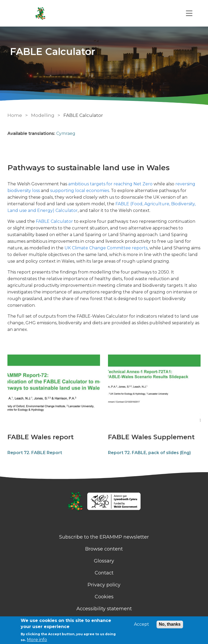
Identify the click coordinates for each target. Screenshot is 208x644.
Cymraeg (66, 133)
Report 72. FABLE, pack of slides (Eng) (149, 453)
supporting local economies (80, 191)
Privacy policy (104, 585)
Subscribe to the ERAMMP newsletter (104, 537)
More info (37, 640)
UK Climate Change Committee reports (106, 248)
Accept (142, 624)
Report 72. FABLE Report (35, 453)
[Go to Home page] (40, 13)
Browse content (104, 549)
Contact (104, 573)
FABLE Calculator (54, 221)
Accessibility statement (104, 609)
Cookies (104, 597)
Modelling (43, 115)
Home (15, 115)
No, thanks (170, 624)
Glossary (104, 561)
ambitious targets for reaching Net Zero (110, 184)
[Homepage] (104, 502)
